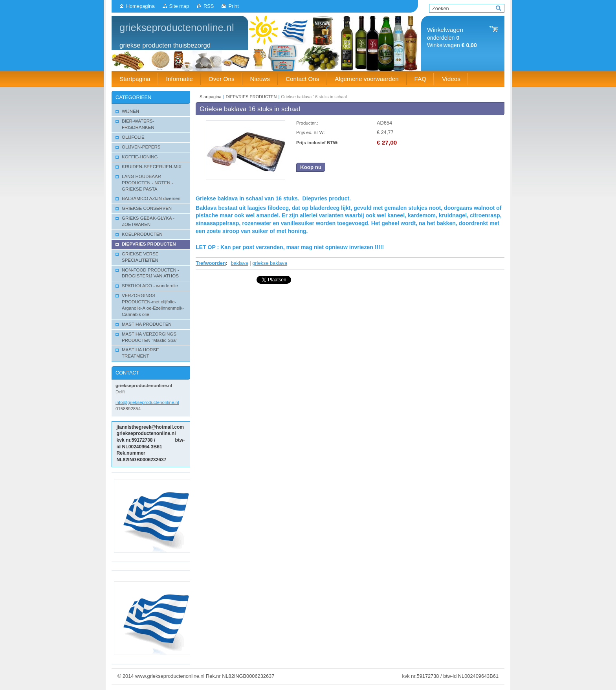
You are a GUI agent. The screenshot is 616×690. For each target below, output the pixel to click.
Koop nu (311, 167)
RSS (209, 6)
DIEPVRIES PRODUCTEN (251, 97)
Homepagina (140, 6)
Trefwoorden (211, 263)
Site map (179, 6)
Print (233, 6)
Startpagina (211, 97)
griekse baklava (270, 263)
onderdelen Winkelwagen (452, 38)
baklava (240, 263)
